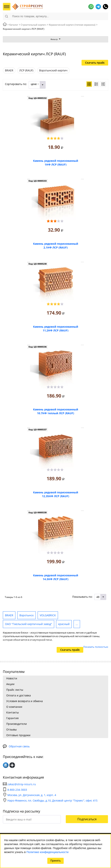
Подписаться (87, 819)
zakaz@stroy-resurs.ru (22, 784)
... (77, 624)
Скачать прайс (95, 63)
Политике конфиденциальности (47, 852)
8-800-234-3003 (17, 790)
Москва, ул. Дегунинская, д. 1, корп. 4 (29, 795)
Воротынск (27, 615)
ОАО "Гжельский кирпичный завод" (29, 624)
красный (64, 624)
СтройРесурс (28, 7)
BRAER (9, 615)
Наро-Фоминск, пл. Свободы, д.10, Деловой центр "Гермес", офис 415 (50, 800)
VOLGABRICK (48, 615)
